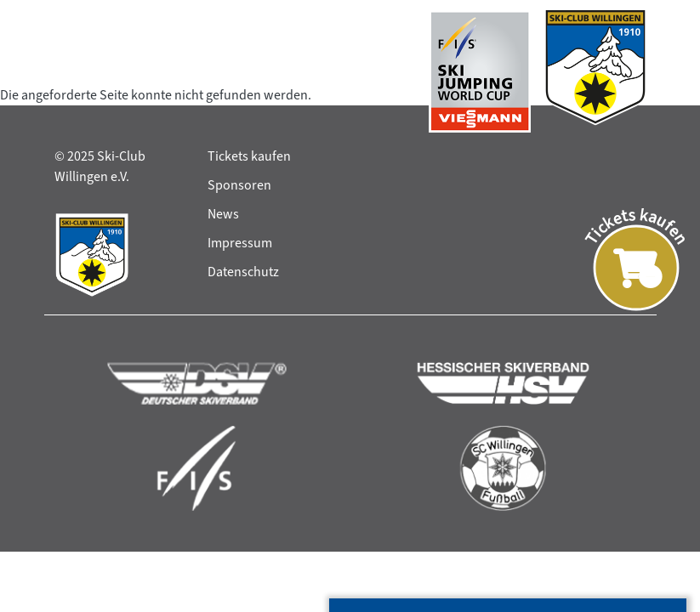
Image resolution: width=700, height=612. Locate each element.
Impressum (240, 243)
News (223, 214)
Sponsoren (239, 185)
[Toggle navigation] (71, 71)
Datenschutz (243, 272)
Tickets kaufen (249, 156)
